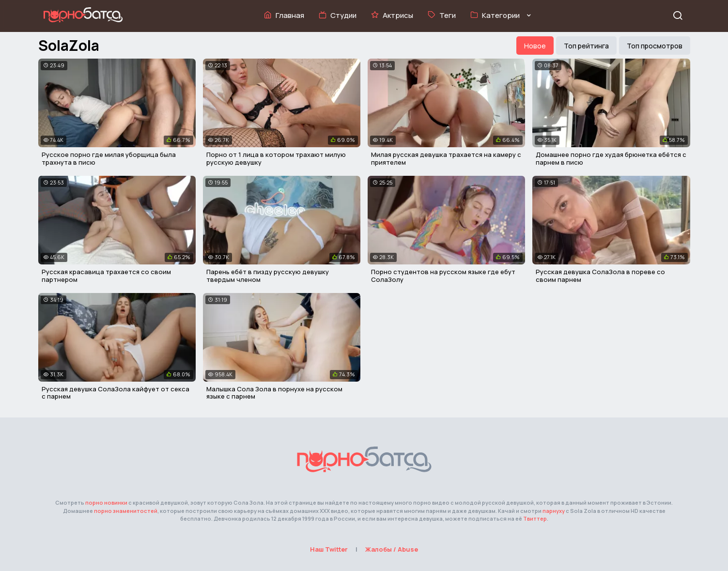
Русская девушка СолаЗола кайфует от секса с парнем (116, 393)
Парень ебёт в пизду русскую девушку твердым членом (268, 276)
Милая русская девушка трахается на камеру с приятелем (446, 158)
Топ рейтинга (586, 46)
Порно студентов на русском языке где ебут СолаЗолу (443, 276)
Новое (535, 46)
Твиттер (535, 518)
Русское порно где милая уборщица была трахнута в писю (109, 158)
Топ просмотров (655, 46)
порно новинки (106, 502)
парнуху (554, 511)
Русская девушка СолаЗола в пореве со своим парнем (600, 276)
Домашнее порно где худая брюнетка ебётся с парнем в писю (611, 158)
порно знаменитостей (126, 511)
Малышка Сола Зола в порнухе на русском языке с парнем (274, 393)
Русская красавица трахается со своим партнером (106, 276)
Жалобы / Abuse (392, 549)
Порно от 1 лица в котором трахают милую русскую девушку (276, 158)
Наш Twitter (329, 549)
